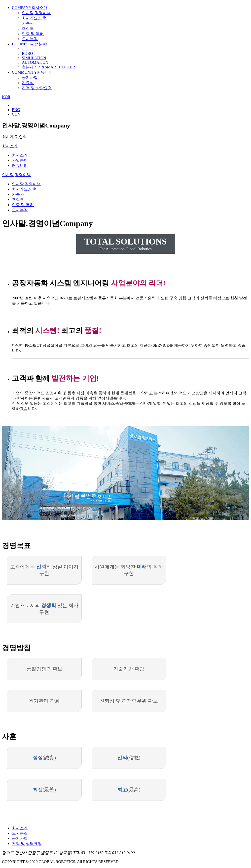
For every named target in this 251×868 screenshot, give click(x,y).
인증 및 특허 (33, 34)
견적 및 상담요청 (37, 88)
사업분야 (29, 44)
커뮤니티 (32, 72)
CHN (16, 114)
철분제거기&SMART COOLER (48, 67)
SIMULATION (34, 58)
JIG (25, 49)
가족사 (28, 23)
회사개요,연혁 (34, 18)
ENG (16, 110)
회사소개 (30, 8)
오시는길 (30, 39)
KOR (6, 97)
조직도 (28, 28)
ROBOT (29, 53)
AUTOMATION (35, 62)
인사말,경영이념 (36, 13)
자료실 (28, 83)
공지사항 (30, 77)
